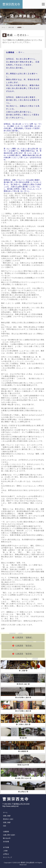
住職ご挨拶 (11, 27)
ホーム (3, 27)
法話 (5, 826)
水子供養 (6, 847)
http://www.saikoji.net (10, 806)
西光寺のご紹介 (8, 819)
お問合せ (6, 854)
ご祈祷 (5, 851)
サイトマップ (7, 857)
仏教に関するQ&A (9, 835)
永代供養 (6, 842)
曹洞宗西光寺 (11, 4)
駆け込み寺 (7, 838)
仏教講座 (6, 832)
